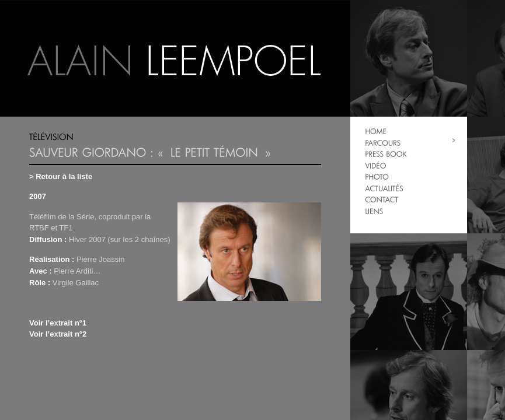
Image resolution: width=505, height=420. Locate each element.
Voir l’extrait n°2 (58, 334)
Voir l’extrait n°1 (58, 323)
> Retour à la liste (61, 176)
